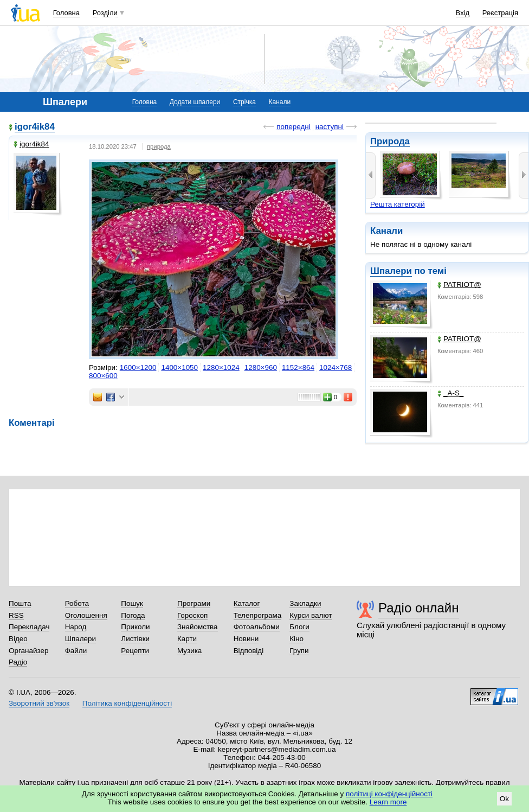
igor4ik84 (35, 127)
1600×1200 (138, 367)
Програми (194, 603)
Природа (390, 141)
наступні (330, 127)
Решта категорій (398, 204)
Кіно (296, 639)
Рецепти (135, 651)
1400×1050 (179, 367)
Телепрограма (258, 615)
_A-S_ (450, 393)
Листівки (135, 639)
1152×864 (298, 367)
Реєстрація (500, 13)
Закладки (305, 603)
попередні (293, 127)
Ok (504, 799)
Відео (18, 639)
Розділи (105, 13)
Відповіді (249, 651)
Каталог (247, 603)
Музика (189, 651)
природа (159, 146)
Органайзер (28, 651)
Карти (187, 639)
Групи (299, 651)
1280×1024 (221, 367)
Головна (66, 13)
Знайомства (198, 627)
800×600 (103, 376)
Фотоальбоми (257, 627)
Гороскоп (192, 615)
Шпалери (391, 271)
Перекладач (29, 627)
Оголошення (86, 615)
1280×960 (261, 367)
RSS (16, 615)
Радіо (18, 662)
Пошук (132, 603)
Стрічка (244, 102)
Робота (77, 603)
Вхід (463, 13)
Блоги (299, 627)
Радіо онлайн (419, 608)
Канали (280, 102)
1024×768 (336, 367)
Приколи (135, 627)
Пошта (20, 603)
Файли (76, 651)
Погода (133, 615)
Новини (246, 639)
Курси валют (311, 615)
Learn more (388, 802)
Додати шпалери (195, 102)
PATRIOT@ (459, 284)
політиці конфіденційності (389, 794)
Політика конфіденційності (127, 703)
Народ (76, 627)
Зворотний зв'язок (39, 703)
